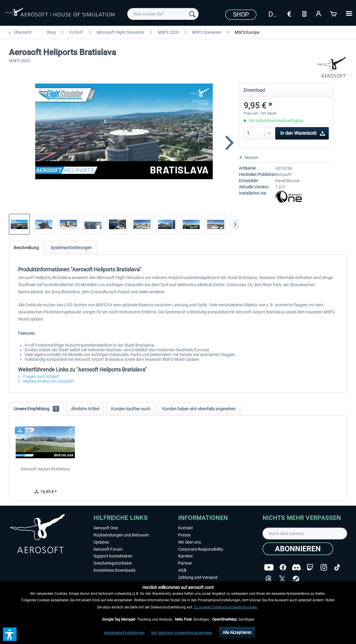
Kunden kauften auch (131, 409)
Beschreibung (26, 248)
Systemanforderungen (71, 248)
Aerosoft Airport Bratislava (45, 469)
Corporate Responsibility (201, 549)
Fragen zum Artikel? (39, 377)
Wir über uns (190, 542)
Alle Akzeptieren (237, 632)
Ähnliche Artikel (85, 409)
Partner (185, 563)
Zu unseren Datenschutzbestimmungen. (226, 607)
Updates (101, 542)
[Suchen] (192, 14)
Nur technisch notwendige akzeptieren (182, 633)
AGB (182, 570)
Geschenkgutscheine (113, 563)
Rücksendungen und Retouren (121, 535)
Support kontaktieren (113, 556)
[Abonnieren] (298, 549)
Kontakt (186, 528)
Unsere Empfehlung (36, 409)
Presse (184, 535)
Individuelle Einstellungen (124, 633)
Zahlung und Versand (198, 577)
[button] (10, 634)
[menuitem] (163, 14)
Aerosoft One (106, 528)
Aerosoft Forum (108, 549)
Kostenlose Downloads (115, 570)
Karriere (185, 556)
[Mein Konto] (319, 13)
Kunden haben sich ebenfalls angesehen (199, 409)
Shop (241, 15)
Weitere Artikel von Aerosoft (46, 381)
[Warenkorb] (334, 13)
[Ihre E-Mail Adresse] (305, 534)
